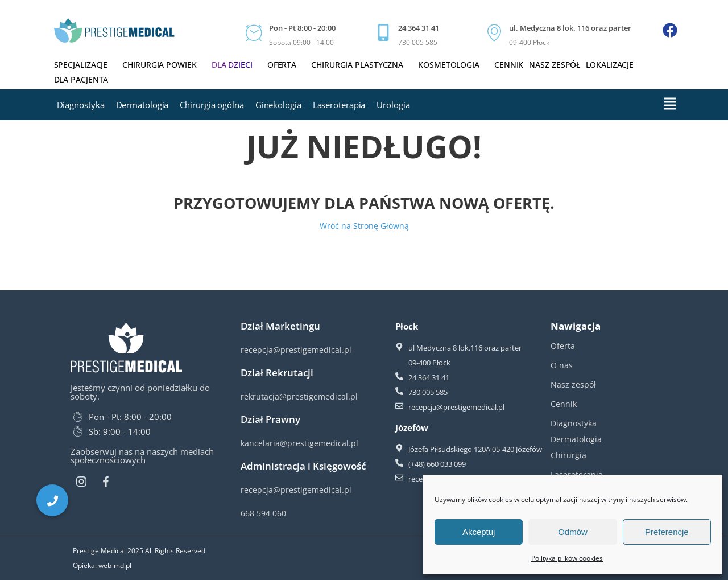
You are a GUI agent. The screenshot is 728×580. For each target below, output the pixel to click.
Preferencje (667, 532)
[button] (52, 500)
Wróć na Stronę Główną (364, 226)
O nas (562, 365)
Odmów (573, 532)
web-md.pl (115, 565)
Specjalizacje (86, 65)
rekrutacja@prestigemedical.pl (299, 396)
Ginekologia (278, 105)
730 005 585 (418, 42)
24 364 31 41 (419, 28)
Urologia (393, 105)
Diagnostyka (81, 105)
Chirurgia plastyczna (362, 65)
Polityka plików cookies (567, 558)
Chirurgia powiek (164, 65)
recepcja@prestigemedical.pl (296, 350)
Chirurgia (568, 455)
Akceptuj (479, 532)
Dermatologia (142, 105)
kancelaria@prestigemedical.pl (299, 443)
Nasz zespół (555, 65)
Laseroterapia (339, 105)
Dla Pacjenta (86, 79)
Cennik (509, 65)
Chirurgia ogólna (212, 105)
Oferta (286, 65)
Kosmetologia (453, 65)
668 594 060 (263, 513)
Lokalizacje (610, 65)
